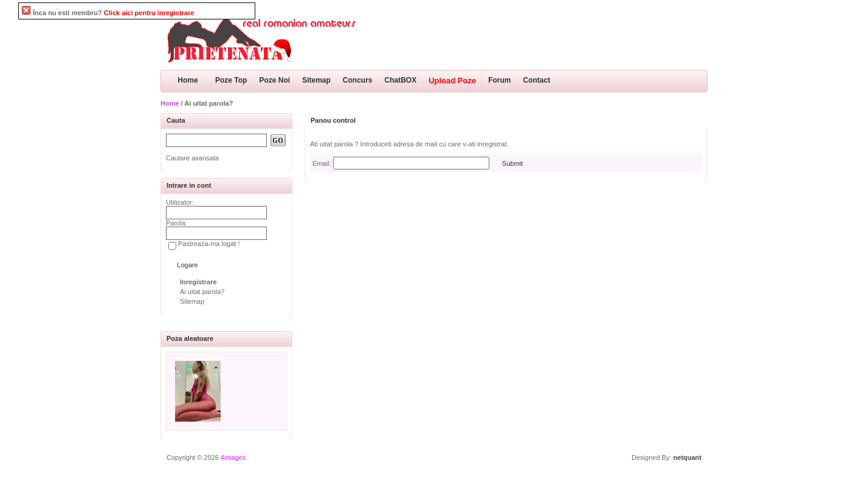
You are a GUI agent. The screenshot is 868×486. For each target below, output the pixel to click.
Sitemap (316, 80)
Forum (499, 80)
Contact (537, 80)
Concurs (358, 80)
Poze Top (231, 80)
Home (188, 80)
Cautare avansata (192, 158)
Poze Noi (274, 80)
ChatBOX (401, 80)
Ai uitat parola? (202, 292)
